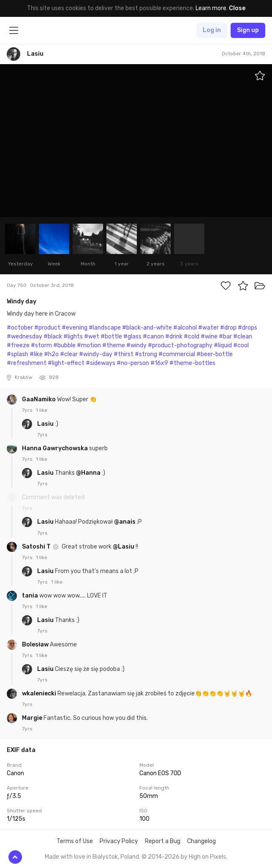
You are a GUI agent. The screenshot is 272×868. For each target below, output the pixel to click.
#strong (146, 354)
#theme (114, 345)
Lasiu (46, 424)
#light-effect (66, 363)
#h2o (51, 354)
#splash (18, 354)
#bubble (64, 345)
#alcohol (185, 328)
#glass (132, 337)
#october (20, 328)
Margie (33, 718)
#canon (153, 337)
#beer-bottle (215, 354)
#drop (228, 328)
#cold (192, 337)
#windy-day (96, 354)
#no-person (133, 363)
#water (208, 328)
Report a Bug (163, 841)
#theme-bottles (192, 363)
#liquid (223, 345)
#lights (73, 337)
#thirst (124, 354)
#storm (41, 345)
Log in (212, 30)
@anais (125, 522)
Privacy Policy (119, 841)
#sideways (101, 363)
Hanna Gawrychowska (56, 448)
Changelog (201, 841)
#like (36, 354)
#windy (136, 345)
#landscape (105, 328)
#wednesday (24, 337)
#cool (241, 345)
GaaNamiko (39, 399)
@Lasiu (124, 547)
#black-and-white (147, 328)
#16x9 (159, 363)
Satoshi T (37, 547)
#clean (243, 337)
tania (31, 596)
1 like (42, 410)
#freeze (18, 345)
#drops (248, 328)
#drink (174, 337)
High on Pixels (207, 857)
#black (53, 337)
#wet (92, 337)
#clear (69, 354)
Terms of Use (75, 841)
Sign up (248, 30)
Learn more (211, 8)
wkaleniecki (40, 694)
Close (237, 8)
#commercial (177, 354)
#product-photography (180, 345)
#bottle (111, 337)
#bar (225, 337)
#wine (209, 337)
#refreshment (27, 363)
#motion (89, 345)
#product (47, 328)
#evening (75, 328)
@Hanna (88, 473)
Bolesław (36, 645)
